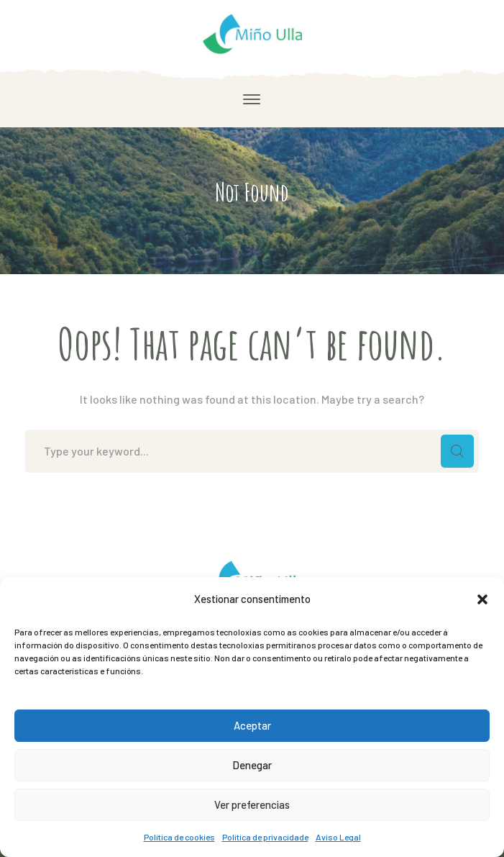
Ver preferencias (252, 804)
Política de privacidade (265, 837)
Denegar (252, 765)
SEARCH (457, 451)
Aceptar (252, 725)
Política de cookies (179, 837)
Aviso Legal (338, 837)
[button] (482, 599)
